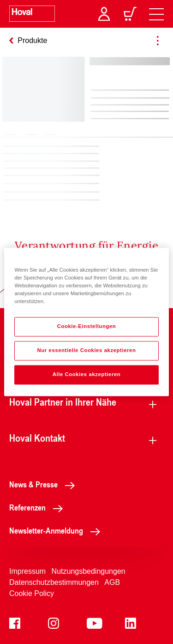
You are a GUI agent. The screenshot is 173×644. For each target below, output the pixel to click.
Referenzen (39, 507)
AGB (112, 582)
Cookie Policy (32, 593)
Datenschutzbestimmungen (54, 582)
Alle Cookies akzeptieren (87, 375)
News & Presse (45, 484)
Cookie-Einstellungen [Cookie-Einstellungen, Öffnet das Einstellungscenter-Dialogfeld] (87, 327)
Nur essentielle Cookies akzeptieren (86, 351)
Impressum (27, 571)
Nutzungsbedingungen (89, 571)
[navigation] (156, 14)
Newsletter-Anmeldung (57, 530)
